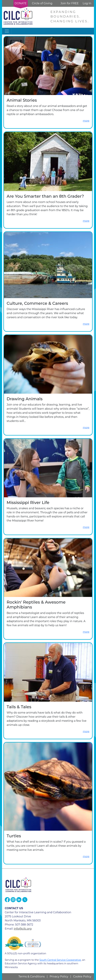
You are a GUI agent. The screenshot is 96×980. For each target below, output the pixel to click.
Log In (87, 3)
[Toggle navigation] (7, 31)
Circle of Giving (42, 3)
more (86, 121)
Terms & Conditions (31, 977)
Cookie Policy (82, 977)
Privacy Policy (59, 977)
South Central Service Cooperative (60, 960)
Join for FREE (69, 3)
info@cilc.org (23, 929)
